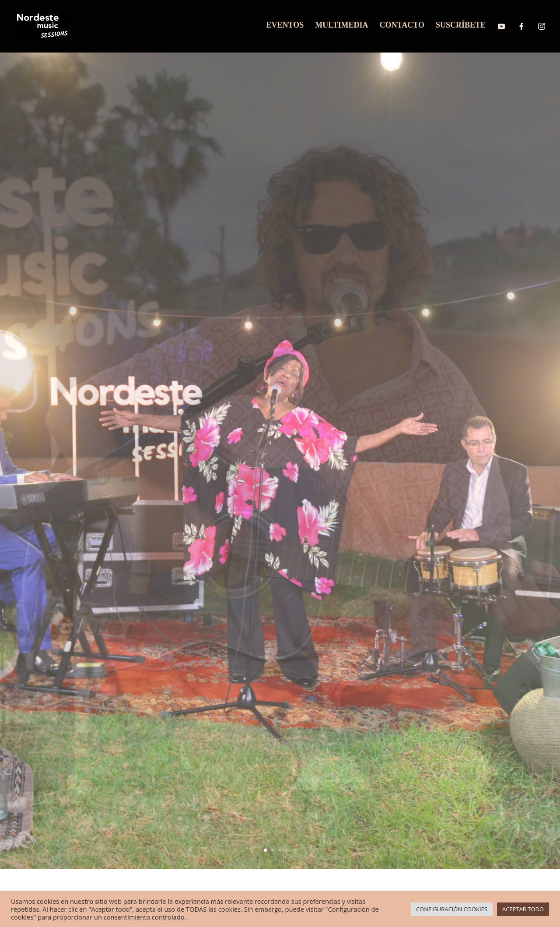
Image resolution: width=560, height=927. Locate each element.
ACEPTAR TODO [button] (523, 909)
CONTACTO (402, 26)
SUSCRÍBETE (461, 26)
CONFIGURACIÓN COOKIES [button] (452, 909)
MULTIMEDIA (341, 26)
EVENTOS (285, 26)
